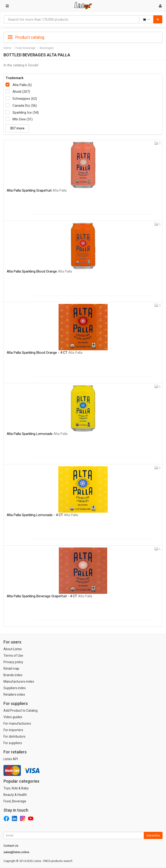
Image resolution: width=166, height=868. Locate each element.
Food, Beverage (25, 48)
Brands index (13, 675)
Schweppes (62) (25, 99)
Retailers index (14, 694)
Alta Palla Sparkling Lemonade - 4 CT (42, 515)
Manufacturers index (19, 682)
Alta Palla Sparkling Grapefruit (37, 190)
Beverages (47, 48)
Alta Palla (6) (22, 85)
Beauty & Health (15, 795)
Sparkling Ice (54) (26, 113)
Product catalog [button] (26, 37)
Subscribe (153, 835)
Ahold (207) (21, 92)
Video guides (13, 717)
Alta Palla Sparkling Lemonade (37, 434)
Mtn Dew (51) (23, 119)
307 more (17, 128)
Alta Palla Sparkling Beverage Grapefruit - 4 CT (49, 596)
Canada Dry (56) (25, 106)
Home (7, 48)
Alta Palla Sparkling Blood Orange (39, 271)
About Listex (13, 649)
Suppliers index (15, 688)
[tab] (83, 37)
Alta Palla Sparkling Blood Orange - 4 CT (45, 353)
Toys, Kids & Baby (16, 788)
